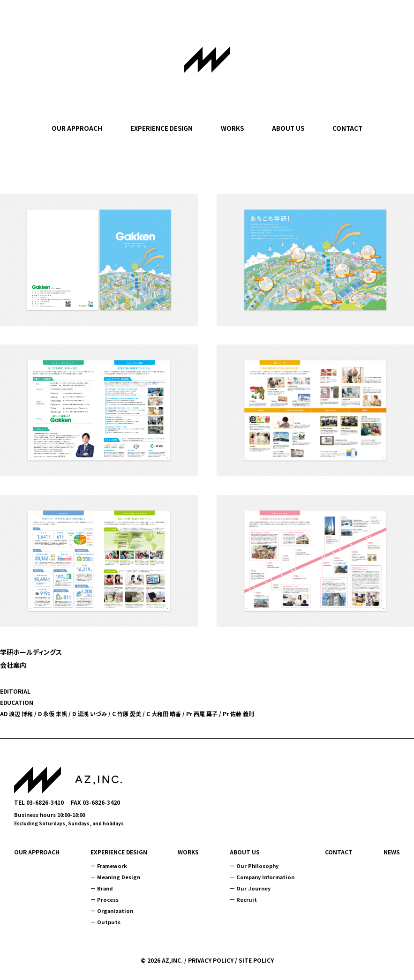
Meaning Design (119, 877)
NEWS (392, 852)
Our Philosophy (257, 866)
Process (108, 899)
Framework (112, 866)
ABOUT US (288, 128)
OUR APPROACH (77, 128)
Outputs (109, 922)
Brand (105, 888)
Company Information (265, 877)
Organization (115, 911)
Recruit (247, 899)
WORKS (232, 128)
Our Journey (253, 888)
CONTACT (347, 128)
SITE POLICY (256, 960)
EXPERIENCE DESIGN (162, 128)
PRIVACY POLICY (211, 960)
